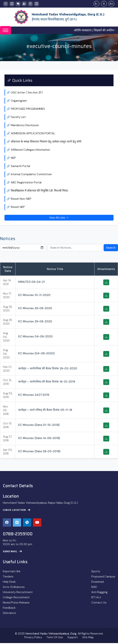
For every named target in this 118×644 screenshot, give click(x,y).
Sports (96, 572)
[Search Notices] (75, 249)
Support (73, 638)
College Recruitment (16, 598)
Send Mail (12, 552)
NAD (94, 588)
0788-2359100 (18, 535)
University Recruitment (18, 593)
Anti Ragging (99, 593)
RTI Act (96, 598)
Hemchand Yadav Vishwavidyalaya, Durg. (51, 635)
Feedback (9, 609)
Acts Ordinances (14, 588)
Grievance (9, 614)
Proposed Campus (103, 577)
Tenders (8, 577)
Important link (12, 572)
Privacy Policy (33, 638)
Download (98, 583)
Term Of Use (55, 638)
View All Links (59, 218)
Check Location (17, 511)
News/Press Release (16, 603)
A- (96, 4)
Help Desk (9, 583)
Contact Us (99, 603)
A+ (111, 4)
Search (111, 249)
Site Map (88, 638)
